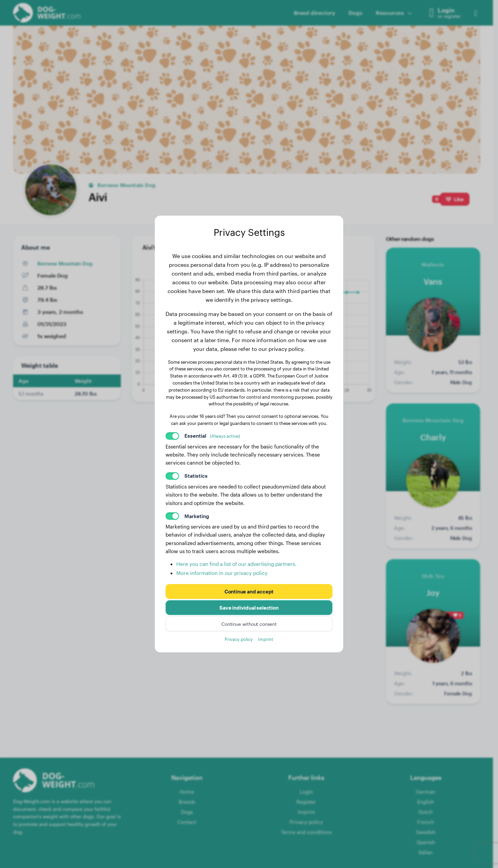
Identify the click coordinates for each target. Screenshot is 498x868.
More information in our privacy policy (222, 573)
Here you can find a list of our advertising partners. (236, 564)
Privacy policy (239, 639)
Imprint (266, 639)
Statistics (196, 476)
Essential (212, 436)
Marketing (197, 516)
